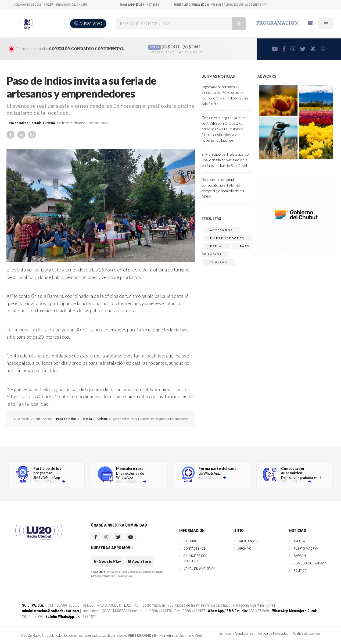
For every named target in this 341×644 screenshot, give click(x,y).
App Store (139, 561)
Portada (35, 123)
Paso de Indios (17, 123)
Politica (300, 570)
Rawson (300, 556)
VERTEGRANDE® (142, 635)
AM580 (91, 24)
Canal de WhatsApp (199, 568)
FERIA (216, 246)
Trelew (299, 541)
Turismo (49, 123)
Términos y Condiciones (236, 633)
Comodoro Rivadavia (310, 563)
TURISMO (219, 262)
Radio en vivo (249, 541)
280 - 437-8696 (140, 5)
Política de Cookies (307, 633)
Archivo (245, 548)
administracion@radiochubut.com (51, 611)
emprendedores (227, 238)
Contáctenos (194, 548)
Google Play (108, 561)
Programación (277, 23)
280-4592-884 (199, 5)
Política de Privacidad (273, 633)
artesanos (221, 230)
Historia (190, 541)
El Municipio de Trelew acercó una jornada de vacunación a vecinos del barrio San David (225, 160)
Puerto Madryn (306, 548)
